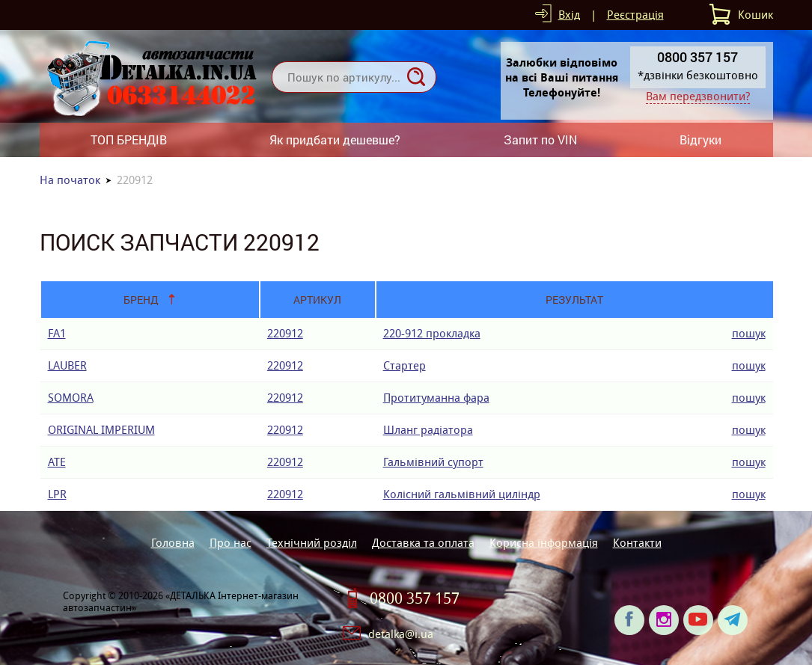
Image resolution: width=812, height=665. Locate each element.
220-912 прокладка (432, 333)
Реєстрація (635, 15)
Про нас (231, 543)
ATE (57, 462)
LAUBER (67, 365)
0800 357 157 (415, 598)
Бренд (141, 300)
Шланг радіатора (428, 430)
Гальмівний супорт (433, 462)
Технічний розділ (312, 543)
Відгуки (700, 140)
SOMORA (71, 398)
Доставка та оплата (423, 543)
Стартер (405, 365)
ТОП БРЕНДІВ (129, 140)
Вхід (569, 15)
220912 (285, 333)
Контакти (637, 543)
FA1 (57, 333)
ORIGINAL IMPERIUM (101, 430)
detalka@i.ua (401, 634)
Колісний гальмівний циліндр (462, 494)
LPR (57, 494)
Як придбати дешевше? (335, 140)
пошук (749, 333)
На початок (70, 180)
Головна (173, 543)
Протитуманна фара (436, 398)
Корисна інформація (544, 543)
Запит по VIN (540, 140)
